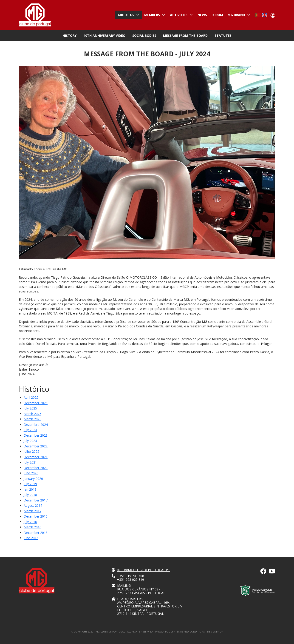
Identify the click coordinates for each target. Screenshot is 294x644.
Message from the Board (185, 36)
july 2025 (30, 408)
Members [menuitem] (154, 16)
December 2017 (36, 500)
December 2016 (36, 516)
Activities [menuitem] (180, 16)
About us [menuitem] (127, 16)
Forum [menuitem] (217, 15)
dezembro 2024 (36, 425)
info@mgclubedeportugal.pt (144, 570)
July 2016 (30, 522)
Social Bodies (144, 36)
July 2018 (30, 495)
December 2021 (36, 457)
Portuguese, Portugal (258, 15)
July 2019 (30, 484)
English (265, 15)
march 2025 (33, 414)
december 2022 (36, 446)
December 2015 (36, 533)
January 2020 (33, 479)
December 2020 (36, 468)
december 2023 (36, 435)
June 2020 (31, 473)
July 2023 (30, 441)
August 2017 (33, 505)
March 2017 (33, 511)
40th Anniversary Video (104, 36)
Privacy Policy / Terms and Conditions (180, 632)
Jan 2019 (30, 489)
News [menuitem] (202, 15)
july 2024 (30, 430)
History (70, 36)
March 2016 (33, 527)
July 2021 (30, 462)
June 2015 (31, 538)
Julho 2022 (31, 451)
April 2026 (31, 397)
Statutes (223, 36)
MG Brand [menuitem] (238, 16)
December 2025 (36, 403)
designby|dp (215, 632)
